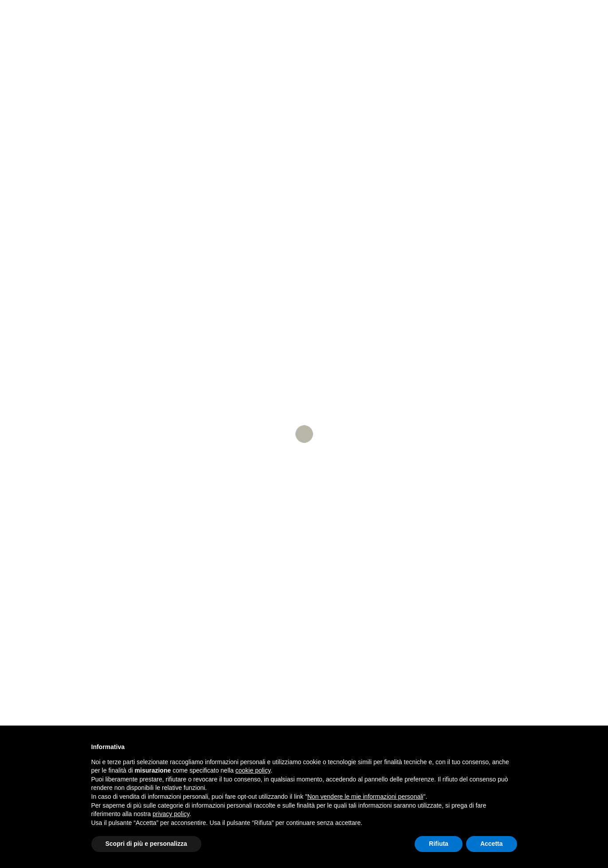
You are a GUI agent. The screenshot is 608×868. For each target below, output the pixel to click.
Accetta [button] (492, 844)
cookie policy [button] (253, 770)
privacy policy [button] (171, 814)
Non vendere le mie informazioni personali (365, 797)
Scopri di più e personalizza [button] (146, 844)
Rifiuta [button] (439, 844)
